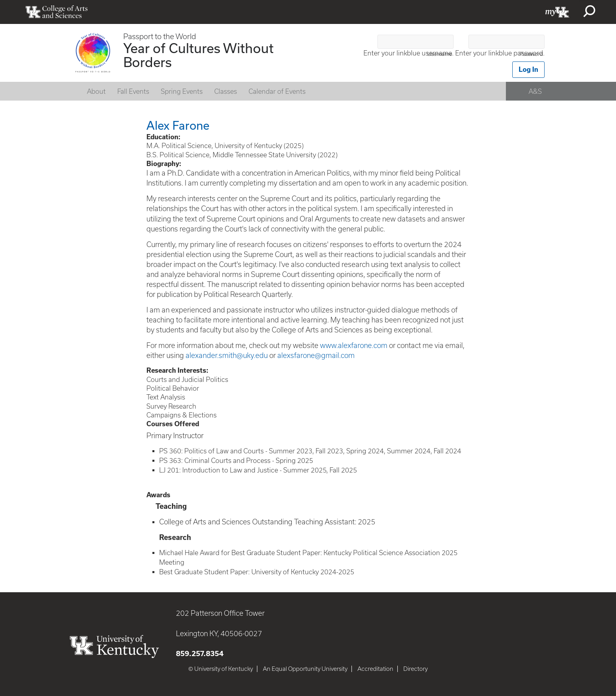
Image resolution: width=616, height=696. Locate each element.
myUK (557, 12)
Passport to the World (160, 37)
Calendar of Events (277, 91)
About (96, 91)
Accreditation (375, 669)
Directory (416, 669)
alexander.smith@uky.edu (227, 355)
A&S (535, 91)
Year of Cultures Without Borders (198, 55)
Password (531, 54)
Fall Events (133, 91)
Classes (226, 91)
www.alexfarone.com (354, 345)
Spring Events (182, 91)
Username (440, 54)
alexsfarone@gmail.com (316, 355)
